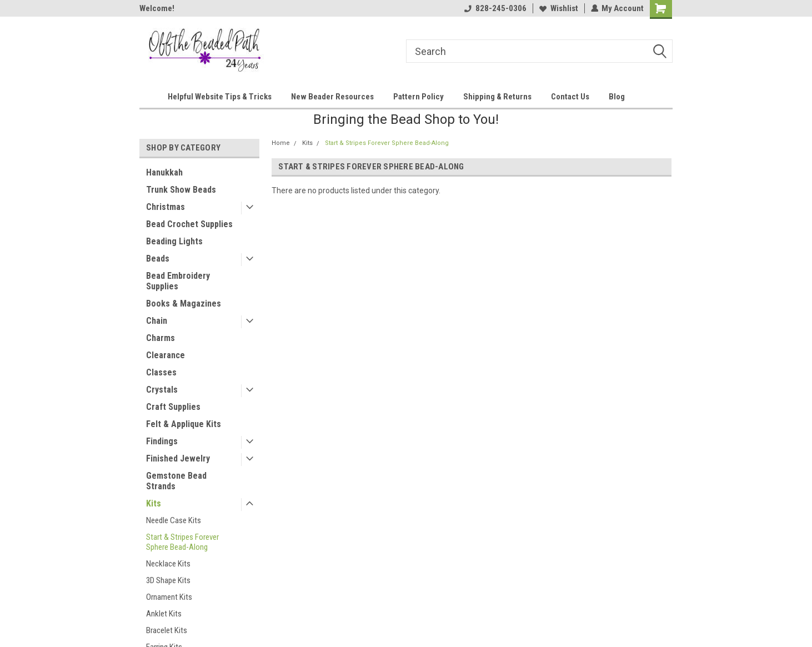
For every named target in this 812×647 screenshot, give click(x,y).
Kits (154, 503)
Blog (617, 97)
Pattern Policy (418, 97)
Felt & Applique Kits (184, 424)
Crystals (162, 390)
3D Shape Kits (168, 580)
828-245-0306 (495, 8)
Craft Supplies (173, 407)
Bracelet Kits (167, 630)
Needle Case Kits (174, 520)
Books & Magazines (184, 304)
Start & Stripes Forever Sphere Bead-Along (182, 542)
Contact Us (570, 97)
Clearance (166, 355)
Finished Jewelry (178, 458)
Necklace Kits (168, 564)
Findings (162, 441)
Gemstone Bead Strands (176, 481)
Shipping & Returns (497, 97)
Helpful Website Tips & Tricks (220, 97)
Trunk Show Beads (181, 190)
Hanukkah (164, 172)
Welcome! (157, 8)
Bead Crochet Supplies (189, 224)
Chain (157, 321)
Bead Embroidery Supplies (178, 281)
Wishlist (558, 8)
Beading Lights (174, 241)
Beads (158, 259)
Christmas (166, 207)
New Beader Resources (332, 97)
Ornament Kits (169, 597)
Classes (161, 372)
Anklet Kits (164, 614)
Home (281, 143)
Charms (161, 338)
